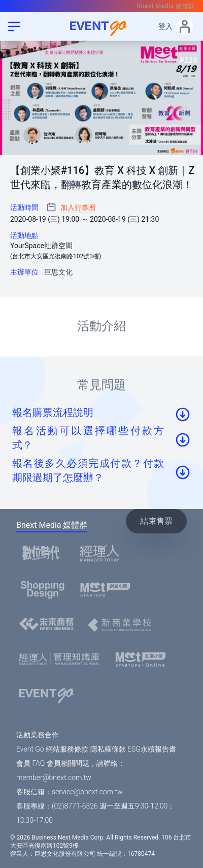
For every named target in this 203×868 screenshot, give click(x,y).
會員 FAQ (30, 763)
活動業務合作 (38, 735)
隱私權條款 (108, 749)
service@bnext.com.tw (87, 792)
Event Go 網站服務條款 (52, 749)
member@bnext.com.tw (54, 777)
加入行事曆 (78, 207)
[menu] (14, 26)
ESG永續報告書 (152, 749)
